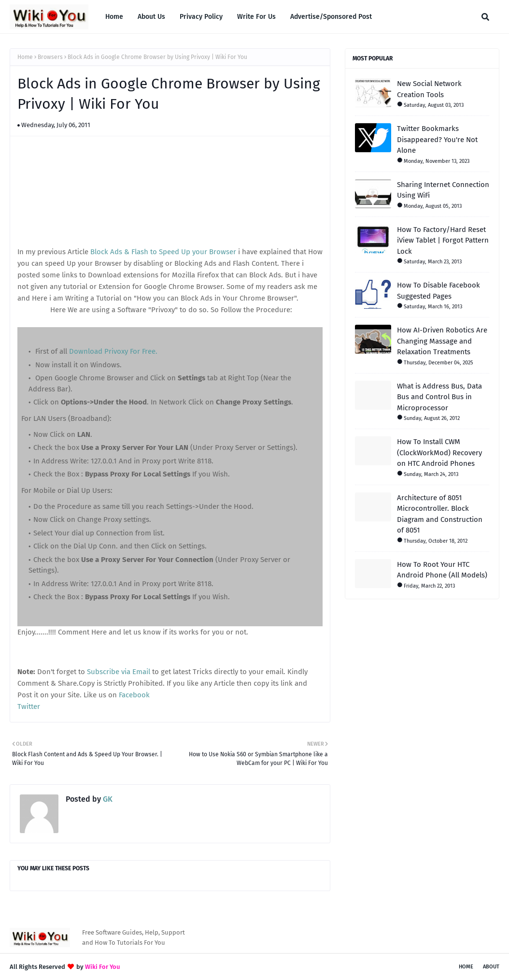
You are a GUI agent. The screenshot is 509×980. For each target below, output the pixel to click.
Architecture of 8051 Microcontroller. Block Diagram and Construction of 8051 (440, 514)
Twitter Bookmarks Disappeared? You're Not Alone (437, 139)
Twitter (29, 706)
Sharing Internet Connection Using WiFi (443, 190)
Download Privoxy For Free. (113, 351)
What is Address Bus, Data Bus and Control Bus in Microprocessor (439, 397)
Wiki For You (103, 967)
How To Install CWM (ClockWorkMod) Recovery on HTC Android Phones (439, 453)
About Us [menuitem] (151, 17)
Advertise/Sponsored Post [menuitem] (331, 17)
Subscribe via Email (119, 672)
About (491, 967)
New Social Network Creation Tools (429, 89)
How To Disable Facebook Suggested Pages (438, 291)
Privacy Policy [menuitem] (201, 17)
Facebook (134, 695)
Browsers (50, 57)
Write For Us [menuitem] (256, 17)
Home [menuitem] (114, 17)
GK (107, 799)
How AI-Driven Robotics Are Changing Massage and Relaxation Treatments (442, 341)
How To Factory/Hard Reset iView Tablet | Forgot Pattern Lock (443, 240)
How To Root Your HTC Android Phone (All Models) (442, 570)
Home (25, 57)
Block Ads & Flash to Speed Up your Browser (163, 252)
